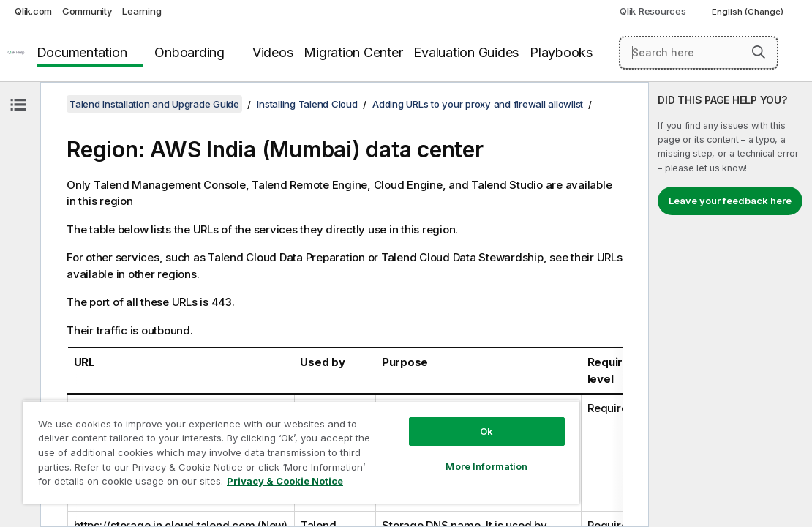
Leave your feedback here (730, 201)
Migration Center (353, 52)
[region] (259, 446)
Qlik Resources (653, 11)
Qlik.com (33, 11)
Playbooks (561, 52)
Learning (142, 11)
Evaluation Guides (466, 52)
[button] (759, 52)
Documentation (82, 52)
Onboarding (189, 52)
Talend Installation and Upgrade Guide (154, 104)
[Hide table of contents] (18, 105)
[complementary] (730, 304)
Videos (273, 52)
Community (87, 11)
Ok (415, 420)
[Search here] (699, 53)
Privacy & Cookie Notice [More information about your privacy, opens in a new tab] (236, 484)
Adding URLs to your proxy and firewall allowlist (478, 104)
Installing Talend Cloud (307, 104)
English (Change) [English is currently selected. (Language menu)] (749, 12)
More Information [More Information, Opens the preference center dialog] (415, 455)
